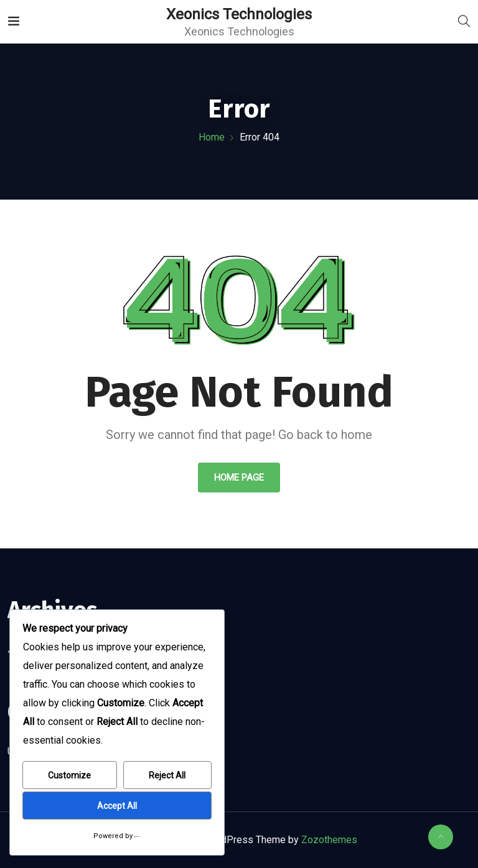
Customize (69, 775)
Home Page (239, 478)
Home (212, 137)
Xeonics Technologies (239, 14)
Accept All (117, 806)
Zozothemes (329, 840)
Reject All (167, 775)
